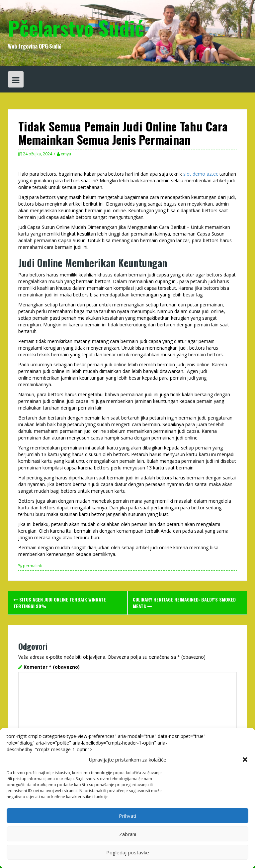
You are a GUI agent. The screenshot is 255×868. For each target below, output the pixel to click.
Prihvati (127, 816)
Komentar (52, 667)
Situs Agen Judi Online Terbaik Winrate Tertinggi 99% (60, 603)
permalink (32, 566)
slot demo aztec (201, 174)
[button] (245, 760)
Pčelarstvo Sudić (76, 27)
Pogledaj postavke (128, 852)
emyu (66, 154)
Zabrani (128, 834)
